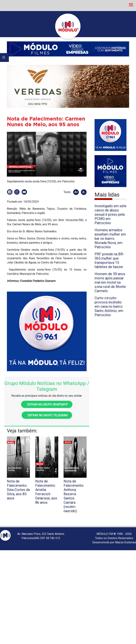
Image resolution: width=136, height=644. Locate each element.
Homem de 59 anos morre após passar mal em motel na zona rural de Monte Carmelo (110, 282)
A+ (76, 192)
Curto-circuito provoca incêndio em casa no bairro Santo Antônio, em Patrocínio (109, 306)
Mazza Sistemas (125, 542)
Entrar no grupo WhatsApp (47, 405)
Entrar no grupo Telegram (47, 415)
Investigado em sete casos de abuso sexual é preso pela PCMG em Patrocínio (110, 214)
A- (84, 192)
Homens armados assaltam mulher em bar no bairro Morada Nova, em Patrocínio (110, 238)
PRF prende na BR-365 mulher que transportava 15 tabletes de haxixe (109, 260)
